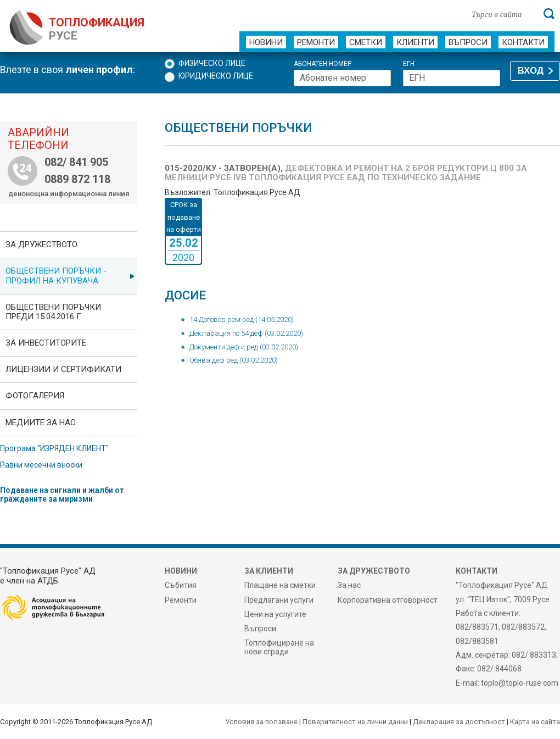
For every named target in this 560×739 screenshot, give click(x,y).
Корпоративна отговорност (388, 600)
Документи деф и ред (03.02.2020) (244, 347)
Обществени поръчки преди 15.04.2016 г (53, 312)
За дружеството (41, 245)
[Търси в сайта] (502, 14)
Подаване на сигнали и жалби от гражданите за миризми (62, 494)
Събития (181, 585)
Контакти (523, 42)
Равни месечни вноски (41, 465)
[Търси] (549, 14)
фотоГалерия (35, 396)
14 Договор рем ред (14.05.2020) (242, 320)
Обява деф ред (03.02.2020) (234, 360)
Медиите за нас (41, 423)
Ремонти (316, 42)
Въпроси (468, 42)
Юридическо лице (216, 76)
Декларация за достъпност (459, 722)
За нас (349, 585)
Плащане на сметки (280, 585)
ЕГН (409, 64)
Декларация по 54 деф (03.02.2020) (246, 333)
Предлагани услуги (279, 600)
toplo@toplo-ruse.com (520, 683)
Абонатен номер (323, 64)
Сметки (366, 42)
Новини (266, 42)
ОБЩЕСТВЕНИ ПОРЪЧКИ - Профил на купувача (56, 276)
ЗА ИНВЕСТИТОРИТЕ (46, 343)
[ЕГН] (452, 78)
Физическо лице (212, 63)
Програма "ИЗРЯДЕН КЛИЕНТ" (54, 448)
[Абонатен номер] (342, 78)
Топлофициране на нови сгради (279, 647)
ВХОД (531, 71)
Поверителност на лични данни (355, 722)
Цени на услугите (275, 614)
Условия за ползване (261, 722)
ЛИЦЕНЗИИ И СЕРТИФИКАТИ (63, 369)
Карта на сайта (535, 722)
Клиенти (415, 42)
